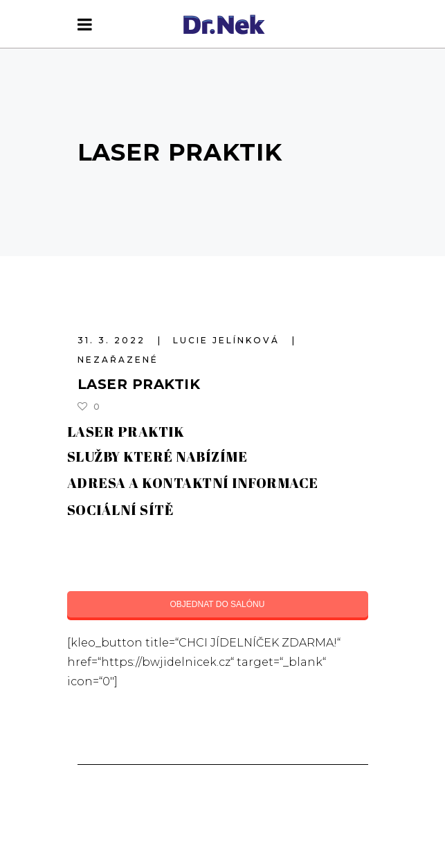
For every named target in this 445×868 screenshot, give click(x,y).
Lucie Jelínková (228, 340)
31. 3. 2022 (113, 340)
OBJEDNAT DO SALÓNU (218, 604)
